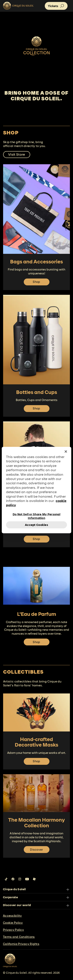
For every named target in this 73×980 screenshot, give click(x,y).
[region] (36, 490)
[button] (56, 6)
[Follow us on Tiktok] (6, 879)
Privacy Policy (13, 930)
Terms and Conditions (19, 937)
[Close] (66, 452)
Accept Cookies (36, 525)
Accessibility (12, 916)
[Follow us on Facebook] (13, 879)
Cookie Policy (13, 923)
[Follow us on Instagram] (20, 879)
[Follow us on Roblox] (34, 879)
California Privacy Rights (21, 944)
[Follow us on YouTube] (27, 879)
